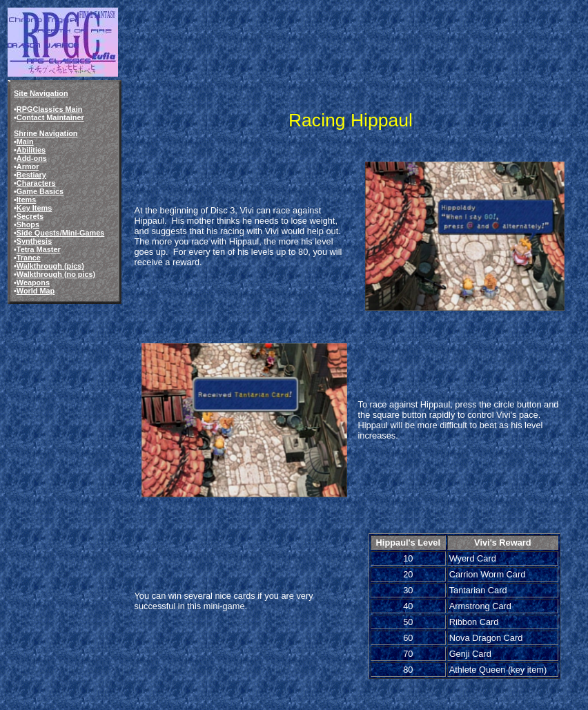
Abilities (31, 150)
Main (25, 142)
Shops (28, 224)
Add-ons (32, 158)
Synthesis (34, 241)
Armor (28, 166)
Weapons (33, 282)
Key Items (34, 208)
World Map (36, 291)
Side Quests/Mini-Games (61, 233)
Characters (36, 183)
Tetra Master (39, 249)
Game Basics (40, 191)
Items (26, 200)
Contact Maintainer (50, 117)
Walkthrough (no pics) (56, 274)
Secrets (30, 216)
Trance (29, 258)
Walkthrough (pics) (50, 266)
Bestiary (31, 175)
